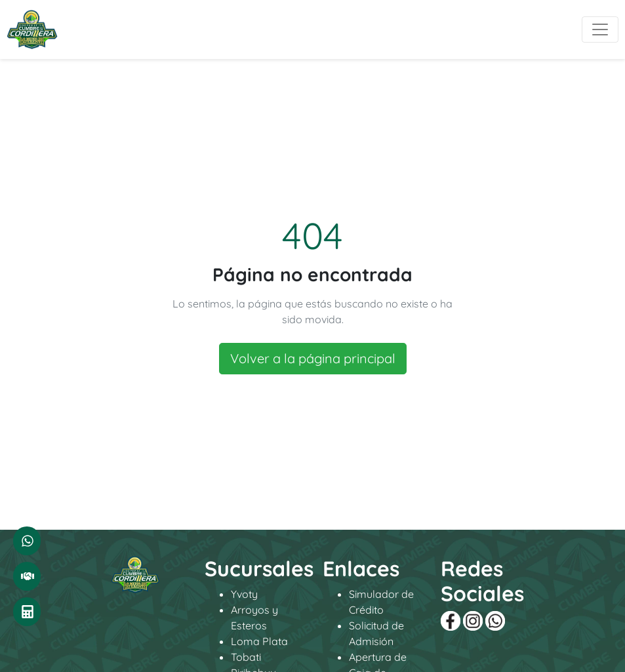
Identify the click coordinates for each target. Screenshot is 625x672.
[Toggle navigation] (600, 30)
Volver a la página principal (313, 358)
